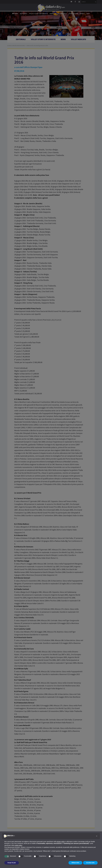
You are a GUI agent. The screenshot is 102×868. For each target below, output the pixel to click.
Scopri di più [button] (12, 863)
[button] (97, 836)
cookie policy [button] (18, 845)
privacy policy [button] (61, 842)
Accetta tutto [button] (90, 863)
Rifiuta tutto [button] (75, 863)
